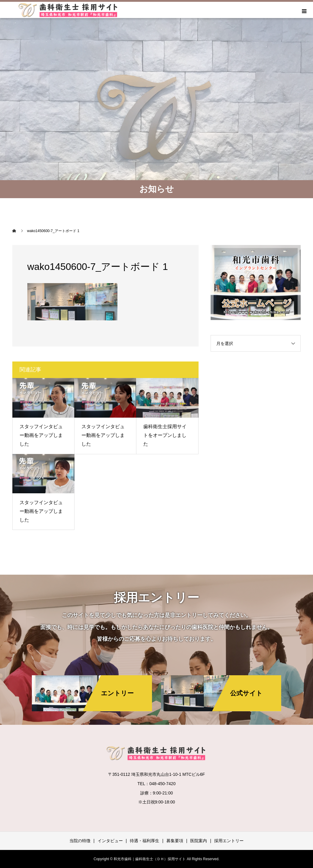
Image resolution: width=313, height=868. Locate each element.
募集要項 (175, 841)
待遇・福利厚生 (144, 841)
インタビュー (110, 841)
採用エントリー (229, 841)
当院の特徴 (80, 841)
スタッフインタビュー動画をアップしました (41, 435)
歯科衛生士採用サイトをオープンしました (165, 435)
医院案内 (199, 841)
